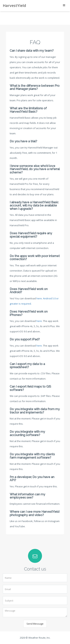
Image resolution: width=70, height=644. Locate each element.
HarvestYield (14, 6)
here (39, 321)
